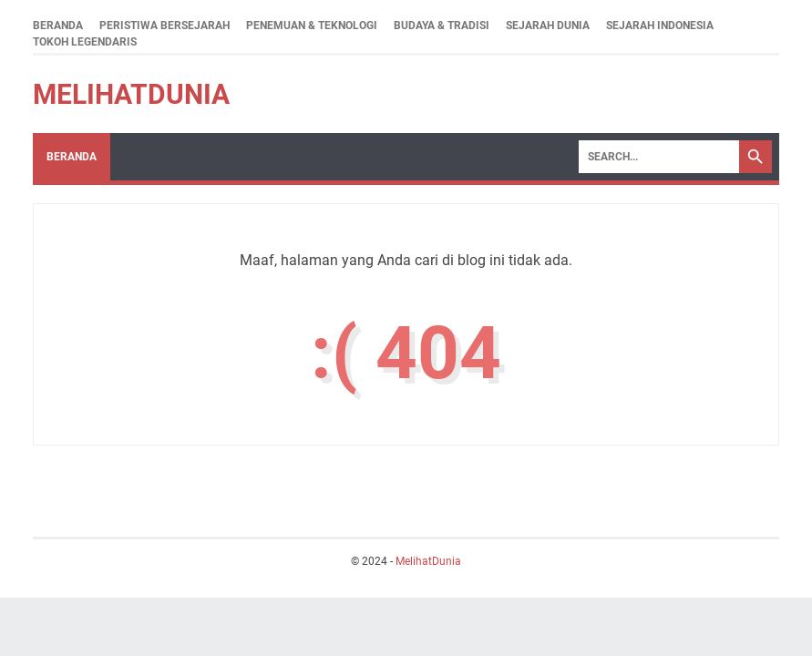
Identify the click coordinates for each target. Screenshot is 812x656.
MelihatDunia (131, 94)
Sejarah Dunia (548, 26)
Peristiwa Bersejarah (164, 26)
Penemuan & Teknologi (312, 26)
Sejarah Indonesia (660, 26)
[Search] (659, 157)
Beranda (58, 26)
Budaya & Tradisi (442, 26)
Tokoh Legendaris (85, 42)
